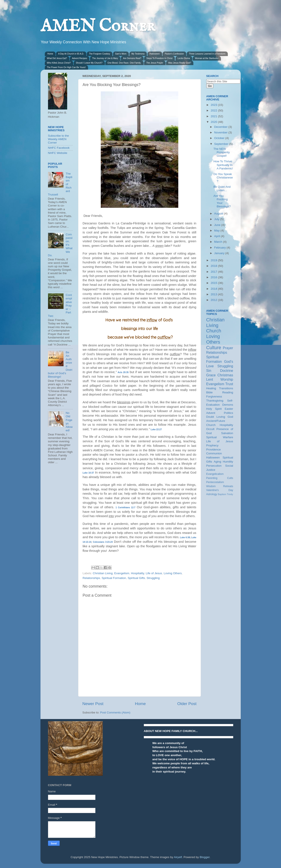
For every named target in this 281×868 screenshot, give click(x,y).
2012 (214, 300)
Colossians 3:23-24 (103, 542)
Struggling (153, 578)
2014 (214, 289)
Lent (210, 379)
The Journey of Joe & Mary (105, 58)
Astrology (212, 494)
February (220, 248)
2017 (214, 272)
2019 (214, 260)
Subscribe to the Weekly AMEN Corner (59, 139)
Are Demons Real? (132, 58)
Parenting (212, 478)
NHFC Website (58, 153)
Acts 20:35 (123, 372)
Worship (227, 379)
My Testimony (138, 54)
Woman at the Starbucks (207, 58)
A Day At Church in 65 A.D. (71, 54)
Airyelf (178, 857)
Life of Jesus (154, 573)
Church (214, 331)
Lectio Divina (184, 58)
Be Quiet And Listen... (222, 188)
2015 (214, 283)
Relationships (91, 578)
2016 (214, 277)
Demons (228, 405)
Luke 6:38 (185, 537)
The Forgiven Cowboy (99, 54)
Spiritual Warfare (220, 437)
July (217, 219)
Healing (211, 388)
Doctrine (227, 371)
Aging (218, 462)
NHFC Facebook (59, 148)
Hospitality (137, 573)
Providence (214, 450)
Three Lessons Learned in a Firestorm (207, 54)
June (218, 225)
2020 (214, 122)
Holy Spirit (214, 409)
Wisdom (211, 486)
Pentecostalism (215, 482)
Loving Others (173, 573)
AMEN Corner (98, 26)
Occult (210, 429)
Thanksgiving (215, 401)
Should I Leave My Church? (89, 63)
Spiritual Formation (114, 578)
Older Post (187, 704)
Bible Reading (220, 392)
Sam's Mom (121, 54)
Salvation (227, 433)
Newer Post (93, 704)
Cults (230, 478)
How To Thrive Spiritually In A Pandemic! (223, 165)
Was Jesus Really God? (180, 63)
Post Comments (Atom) (115, 712)
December (221, 127)
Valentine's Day (220, 490)
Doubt (210, 417)
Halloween (155, 54)
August (219, 213)
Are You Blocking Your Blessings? (222, 201)
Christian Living (103, 573)
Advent (211, 413)
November (221, 132)
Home (50, 54)
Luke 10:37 (88, 473)
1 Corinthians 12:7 (126, 508)
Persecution (214, 466)
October (220, 138)
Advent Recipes (79, 58)
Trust (229, 384)
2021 (214, 116)
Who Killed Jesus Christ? (59, 63)
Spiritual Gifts (136, 578)
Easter (229, 409)
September (222, 144)
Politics (229, 413)
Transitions (226, 388)
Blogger (205, 857)
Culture (214, 348)
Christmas (225, 375)
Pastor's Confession (174, 54)
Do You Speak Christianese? (223, 178)
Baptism (222, 494)
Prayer (228, 348)
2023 (214, 105)
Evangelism (122, 573)
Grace (211, 375)
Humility (228, 462)
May (217, 231)
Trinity (230, 494)
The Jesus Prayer (155, 63)
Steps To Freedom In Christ (159, 58)
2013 (214, 294)
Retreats (228, 486)
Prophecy (212, 445)
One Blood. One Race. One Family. (124, 63)
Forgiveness (214, 396)
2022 (214, 110)
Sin (209, 371)
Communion (214, 453)
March (219, 242)
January (220, 253)
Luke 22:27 (156, 429)
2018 (214, 266)
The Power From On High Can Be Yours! (66, 67)
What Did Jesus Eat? (57, 58)
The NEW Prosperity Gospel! (222, 152)
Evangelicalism (215, 474)
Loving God (225, 417)
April (218, 236)
